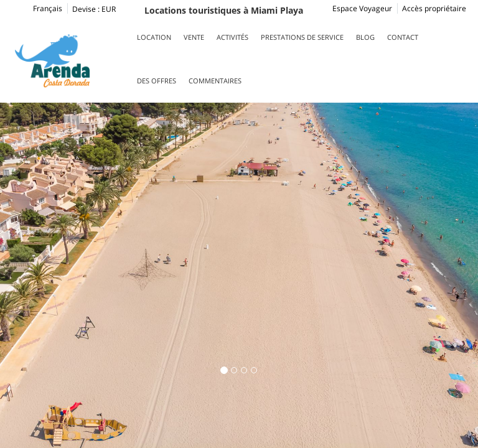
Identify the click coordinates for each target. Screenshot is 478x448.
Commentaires (215, 81)
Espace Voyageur (362, 8)
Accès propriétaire (434, 8)
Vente (194, 37)
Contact (403, 37)
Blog (365, 37)
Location (154, 37)
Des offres (157, 81)
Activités (232, 37)
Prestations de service (302, 37)
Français (37, 8)
